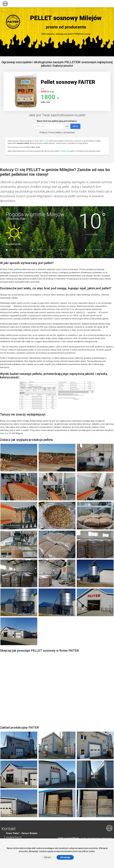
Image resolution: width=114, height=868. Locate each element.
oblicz (75, 126)
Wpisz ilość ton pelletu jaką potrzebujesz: (57, 121)
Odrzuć (47, 857)
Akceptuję (65, 857)
